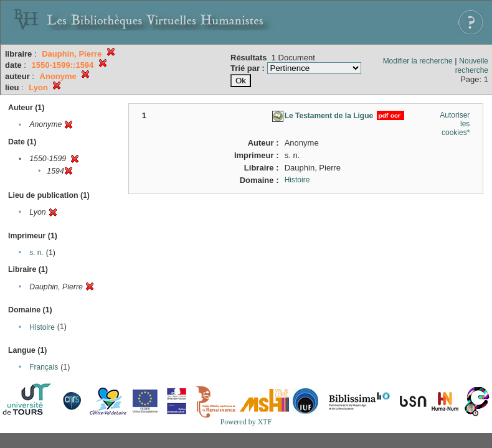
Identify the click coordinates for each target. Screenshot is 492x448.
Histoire (42, 327)
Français (44, 367)
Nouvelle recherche (472, 66)
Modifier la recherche (418, 61)
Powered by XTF (246, 422)
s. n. (36, 253)
